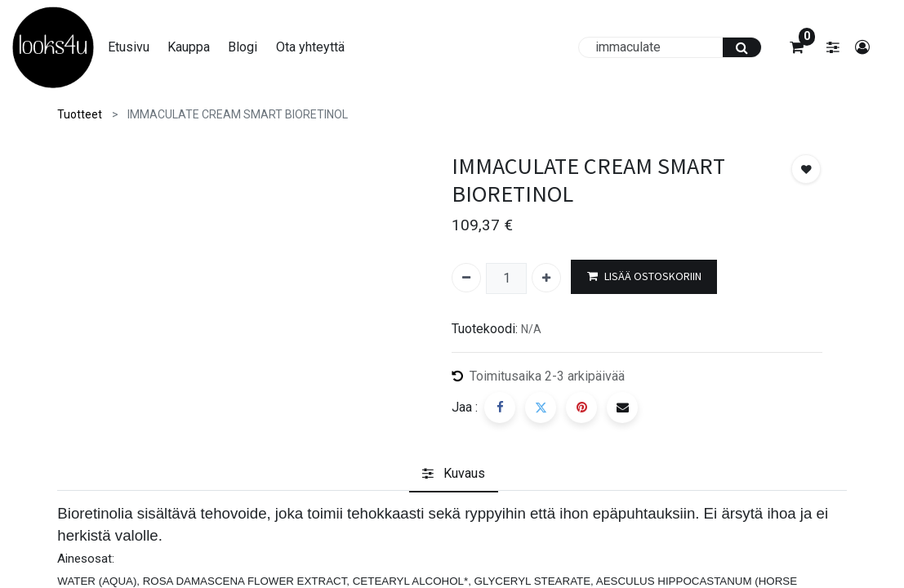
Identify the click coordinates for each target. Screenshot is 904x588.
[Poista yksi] (466, 278)
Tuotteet (80, 114)
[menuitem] (137, 47)
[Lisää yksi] (546, 278)
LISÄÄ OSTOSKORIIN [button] (644, 276)
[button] (806, 169)
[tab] (454, 474)
